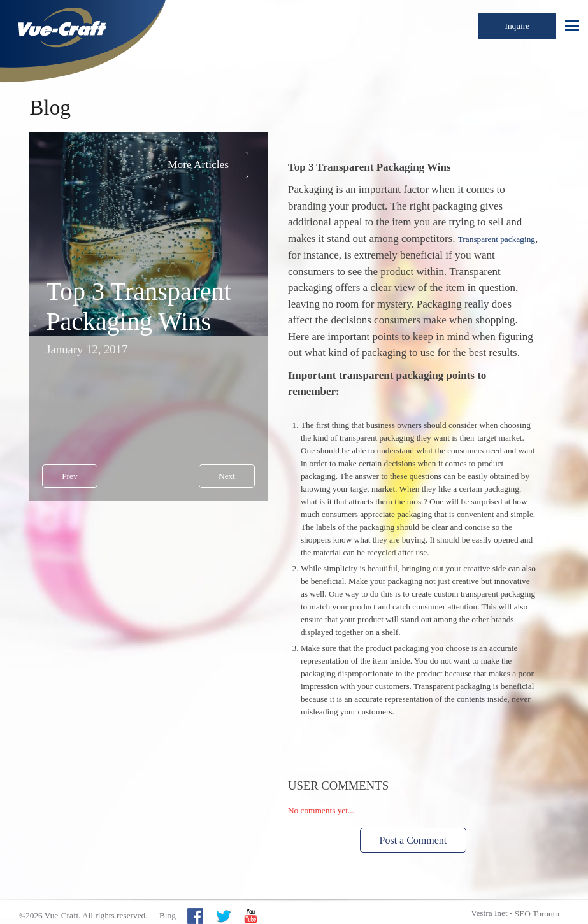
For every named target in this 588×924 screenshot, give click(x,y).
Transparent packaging (497, 239)
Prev (69, 476)
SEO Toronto (537, 913)
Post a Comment (413, 840)
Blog (168, 915)
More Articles (198, 165)
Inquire (518, 26)
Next (227, 476)
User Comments (338, 785)
